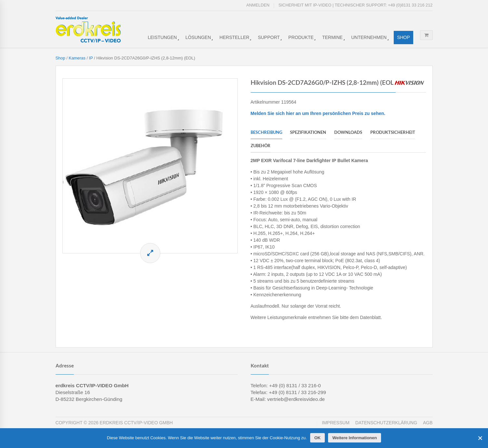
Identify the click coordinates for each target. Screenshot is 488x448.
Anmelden (258, 5)
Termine (332, 37)
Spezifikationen (308, 132)
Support (269, 37)
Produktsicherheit (393, 132)
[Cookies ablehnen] (480, 438)
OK (318, 438)
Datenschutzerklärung (386, 423)
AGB (428, 423)
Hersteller (234, 37)
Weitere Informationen (355, 438)
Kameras (77, 58)
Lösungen (198, 37)
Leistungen (162, 37)
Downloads (348, 132)
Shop (403, 37)
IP (91, 58)
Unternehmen (369, 37)
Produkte (301, 37)
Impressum (336, 423)
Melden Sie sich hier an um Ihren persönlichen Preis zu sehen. (318, 113)
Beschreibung (266, 132)
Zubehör (261, 146)
